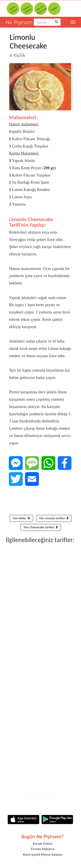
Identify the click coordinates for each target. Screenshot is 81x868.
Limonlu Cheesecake (28, 45)
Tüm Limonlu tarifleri (54, 518)
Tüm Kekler (21, 518)
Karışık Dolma (43, 844)
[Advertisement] (41, 501)
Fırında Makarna (43, 849)
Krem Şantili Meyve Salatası (43, 855)
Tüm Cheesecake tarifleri (41, 527)
